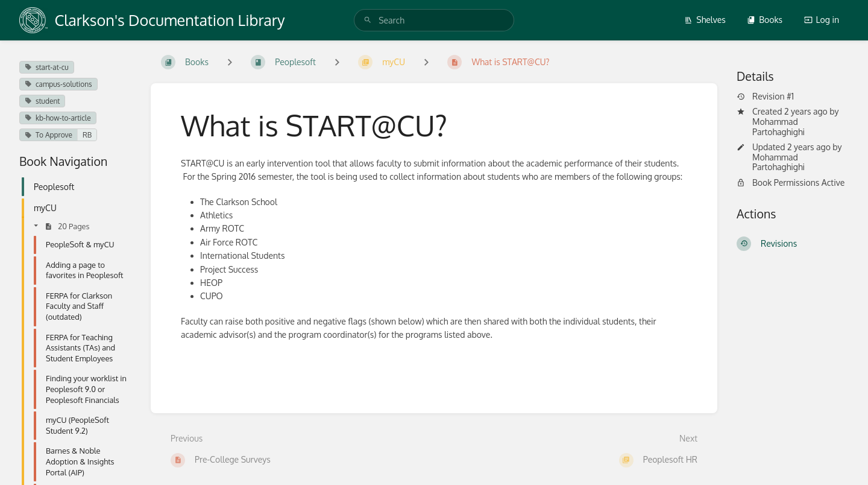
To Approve (49, 135)
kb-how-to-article (58, 118)
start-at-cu (47, 67)
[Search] (368, 20)
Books (765, 20)
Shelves (705, 20)
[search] (434, 20)
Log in (822, 20)
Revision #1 (765, 97)
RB (87, 135)
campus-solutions (58, 84)
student (42, 101)
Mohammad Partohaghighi (778, 127)
